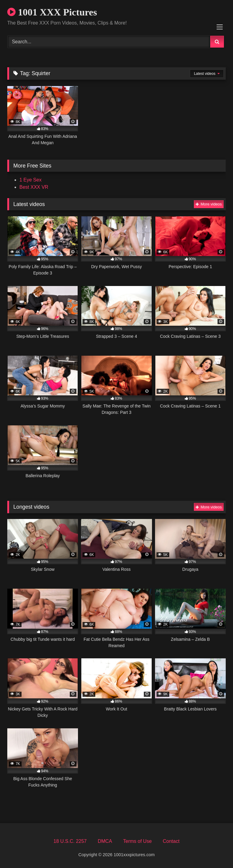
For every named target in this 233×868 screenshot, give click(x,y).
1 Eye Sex (30, 180)
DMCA (105, 841)
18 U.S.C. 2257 (70, 841)
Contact (171, 841)
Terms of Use (137, 841)
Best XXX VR (34, 187)
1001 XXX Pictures (52, 12)
